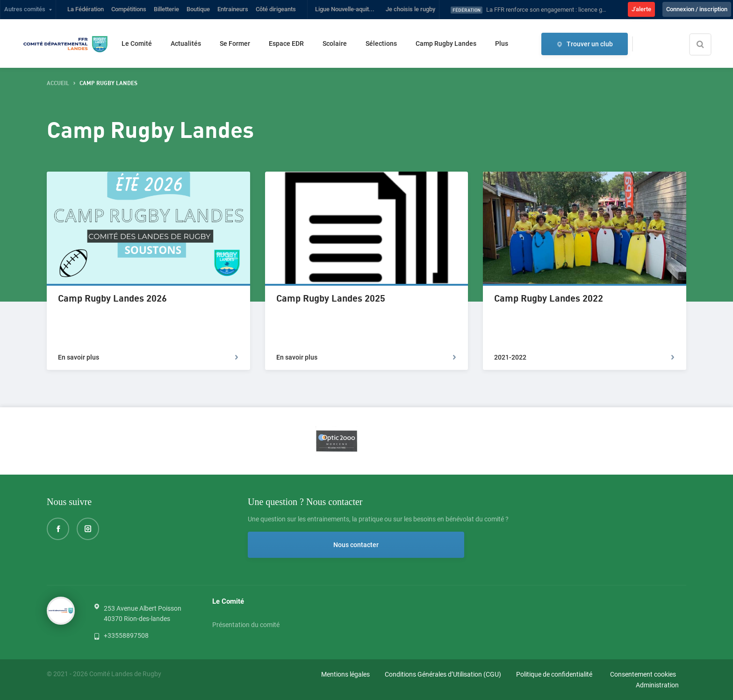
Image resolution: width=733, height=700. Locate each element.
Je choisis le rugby (410, 9)
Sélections (381, 43)
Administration (657, 685)
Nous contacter (299, 545)
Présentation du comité (246, 626)
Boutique (198, 9)
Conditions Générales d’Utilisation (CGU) (443, 674)
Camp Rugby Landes (446, 43)
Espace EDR (286, 43)
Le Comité (137, 43)
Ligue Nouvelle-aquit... (345, 9)
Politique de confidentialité (554, 674)
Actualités (186, 43)
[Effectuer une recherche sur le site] (708, 44)
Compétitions (129, 9)
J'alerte (641, 9)
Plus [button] (502, 43)
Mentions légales (345, 674)
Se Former (235, 43)
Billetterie (166, 9)
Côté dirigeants (276, 9)
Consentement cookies (643, 674)
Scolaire (335, 43)
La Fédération (86, 9)
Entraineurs (233, 9)
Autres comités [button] (25, 9)
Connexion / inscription (697, 9)
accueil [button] (58, 83)
